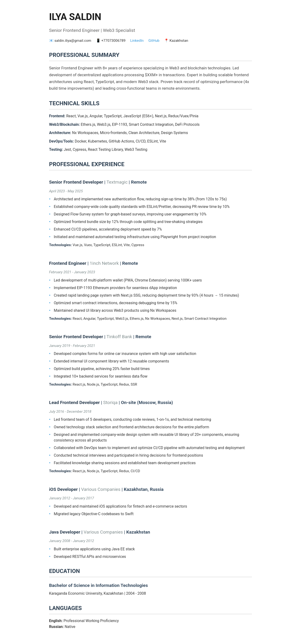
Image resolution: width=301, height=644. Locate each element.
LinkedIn (137, 41)
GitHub (154, 41)
